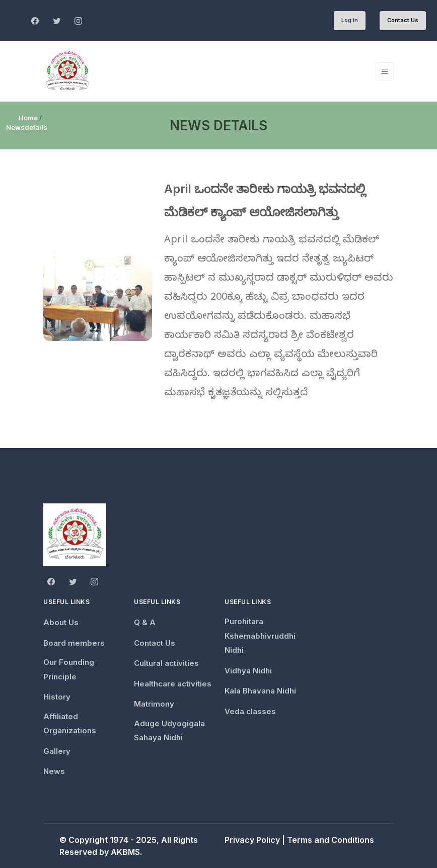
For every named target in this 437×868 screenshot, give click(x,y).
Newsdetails (27, 127)
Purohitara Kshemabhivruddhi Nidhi (260, 636)
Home (28, 118)
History (57, 697)
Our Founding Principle (69, 669)
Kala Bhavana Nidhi (260, 691)
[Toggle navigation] (385, 72)
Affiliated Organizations (70, 724)
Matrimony (154, 704)
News (54, 771)
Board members (74, 643)
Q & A (145, 622)
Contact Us (403, 20)
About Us (61, 622)
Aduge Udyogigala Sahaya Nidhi (169, 731)
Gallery (57, 751)
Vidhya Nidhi (248, 671)
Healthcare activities (173, 684)
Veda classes (250, 711)
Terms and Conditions (331, 840)
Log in (350, 20)
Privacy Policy (252, 840)
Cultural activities (166, 663)
